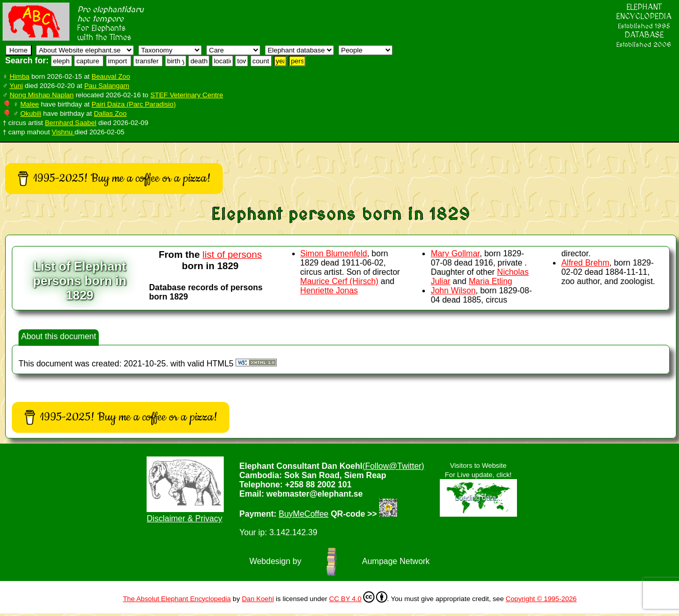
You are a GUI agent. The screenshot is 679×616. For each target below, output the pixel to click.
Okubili (31, 113)
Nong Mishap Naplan (42, 95)
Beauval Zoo (111, 76)
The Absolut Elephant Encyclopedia (177, 599)
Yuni (16, 86)
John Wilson (453, 291)
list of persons (232, 254)
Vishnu (63, 132)
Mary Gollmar (455, 253)
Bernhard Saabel (70, 123)
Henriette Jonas (329, 291)
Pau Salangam (107, 86)
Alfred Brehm (585, 263)
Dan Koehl (258, 599)
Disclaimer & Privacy (184, 518)
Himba (20, 76)
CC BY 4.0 (358, 597)
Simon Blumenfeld (334, 253)
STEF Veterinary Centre (186, 95)
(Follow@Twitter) (393, 466)
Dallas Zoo (110, 113)
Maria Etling (490, 281)
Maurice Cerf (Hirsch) (339, 281)
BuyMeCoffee (304, 514)
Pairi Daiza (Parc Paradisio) (134, 104)
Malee (29, 104)
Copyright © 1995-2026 (541, 599)
